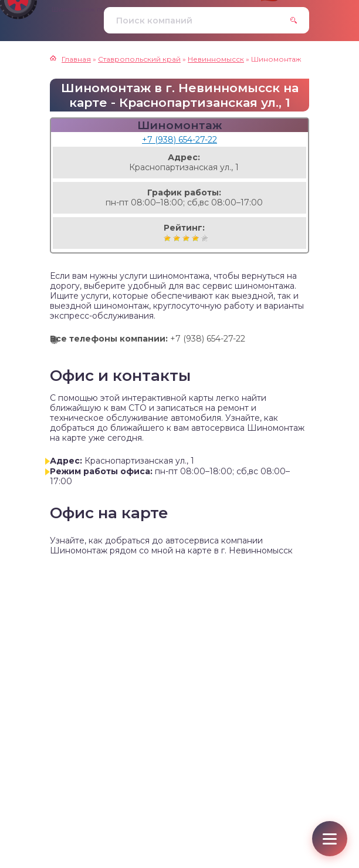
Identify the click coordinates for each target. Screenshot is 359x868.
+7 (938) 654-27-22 (179, 140)
